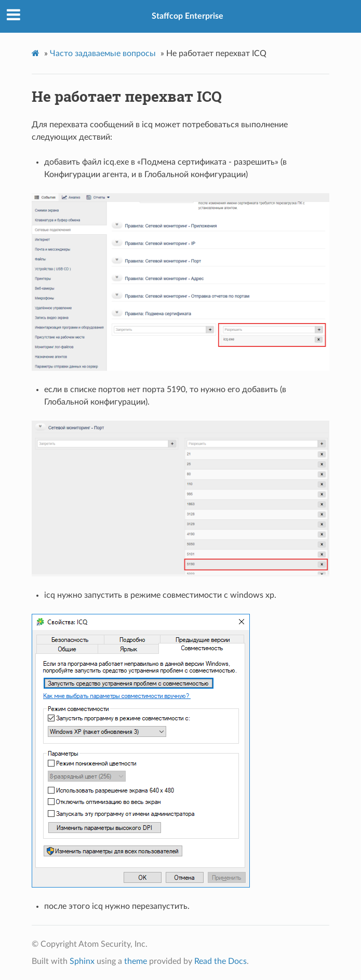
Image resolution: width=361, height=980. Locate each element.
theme (136, 961)
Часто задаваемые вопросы (103, 53)
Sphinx (82, 961)
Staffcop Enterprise (188, 16)
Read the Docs (220, 961)
